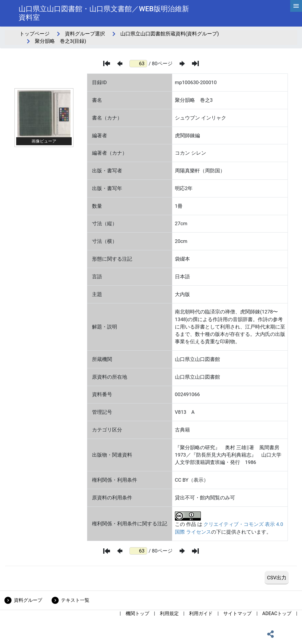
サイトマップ (237, 613)
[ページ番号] (138, 64)
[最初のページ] (107, 63)
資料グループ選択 (85, 34)
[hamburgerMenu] (296, 6)
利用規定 (169, 613)
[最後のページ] (195, 63)
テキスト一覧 (75, 600)
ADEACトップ (277, 613)
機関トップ (137, 613)
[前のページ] (120, 64)
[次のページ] (182, 64)
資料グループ (28, 600)
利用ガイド (201, 613)
